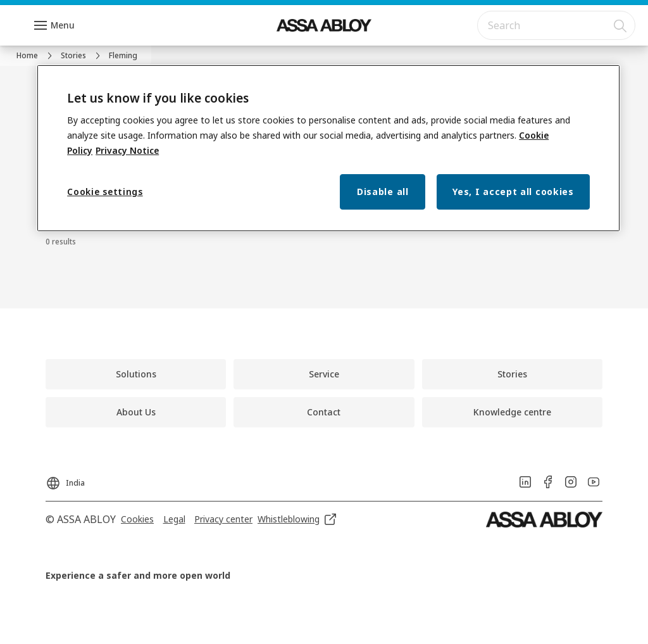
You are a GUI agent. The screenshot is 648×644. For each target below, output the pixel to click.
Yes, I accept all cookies (513, 192)
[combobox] (556, 25)
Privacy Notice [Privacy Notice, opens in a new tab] (127, 150)
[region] (328, 148)
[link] (36, 56)
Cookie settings (105, 192)
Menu (63, 25)
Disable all (383, 192)
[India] (65, 479)
